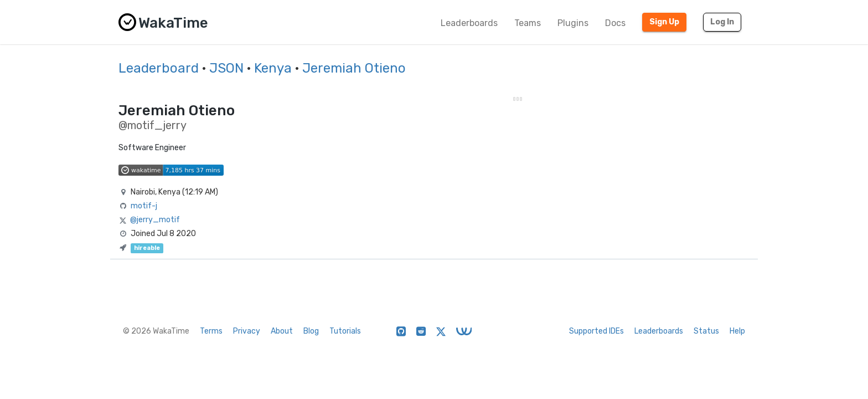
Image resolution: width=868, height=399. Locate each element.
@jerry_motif (155, 220)
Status (706, 331)
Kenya (273, 68)
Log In (722, 22)
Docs (615, 23)
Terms (211, 331)
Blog (311, 331)
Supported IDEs (596, 331)
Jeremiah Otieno (354, 68)
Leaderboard (159, 68)
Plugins (573, 23)
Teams (528, 23)
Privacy (247, 331)
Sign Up (664, 22)
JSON (226, 68)
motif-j (144, 206)
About (282, 331)
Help (737, 331)
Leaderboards (469, 23)
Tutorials (345, 331)
